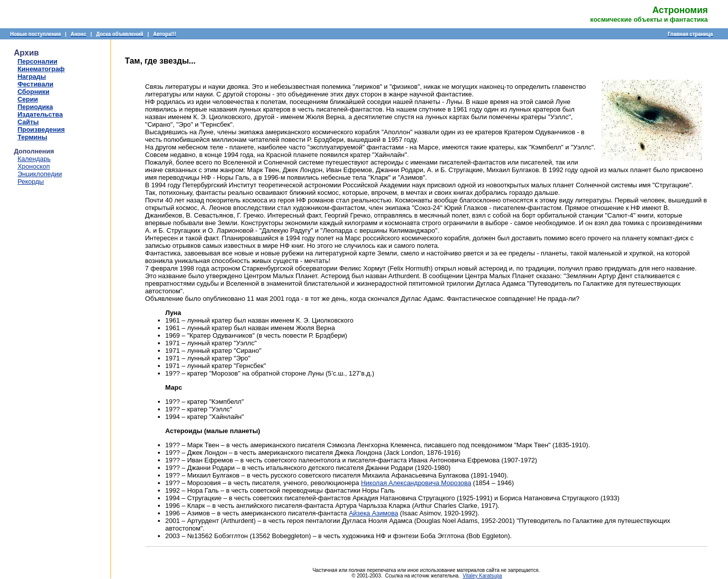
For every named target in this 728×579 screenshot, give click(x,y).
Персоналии (38, 61)
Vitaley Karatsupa (482, 576)
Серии (28, 99)
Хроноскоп (34, 166)
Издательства (40, 114)
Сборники (34, 92)
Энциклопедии (40, 174)
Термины (33, 137)
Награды (32, 76)
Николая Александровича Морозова (416, 483)
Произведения (41, 129)
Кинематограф (41, 69)
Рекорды (31, 181)
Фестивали (36, 84)
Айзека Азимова (373, 513)
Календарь (34, 159)
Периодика (35, 107)
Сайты (28, 122)
